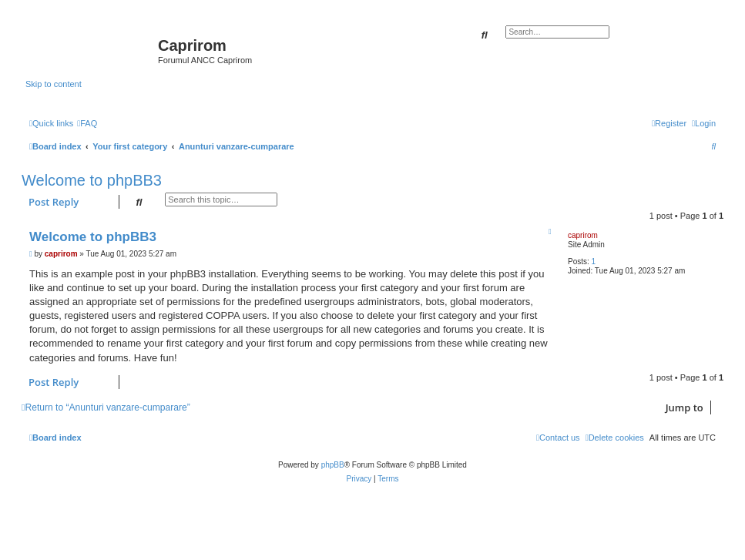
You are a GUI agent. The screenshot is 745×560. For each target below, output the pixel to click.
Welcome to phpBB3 (92, 180)
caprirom (583, 235)
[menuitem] (87, 123)
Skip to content (54, 84)
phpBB (333, 465)
